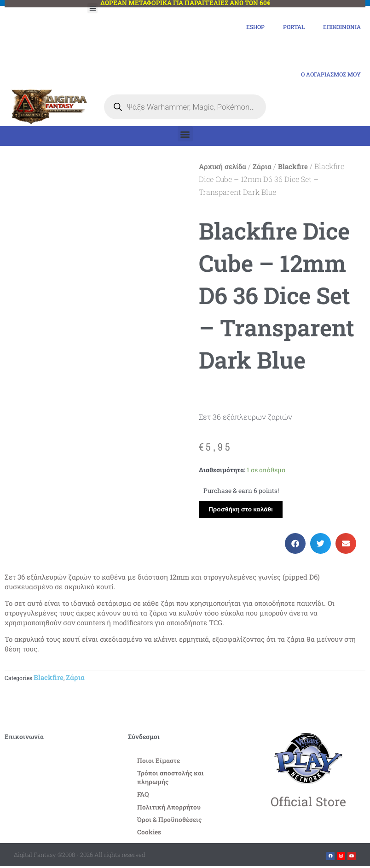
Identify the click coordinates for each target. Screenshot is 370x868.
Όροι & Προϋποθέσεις (169, 821)
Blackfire (293, 168)
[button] (93, 9)
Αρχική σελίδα (223, 168)
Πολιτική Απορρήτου (169, 809)
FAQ (143, 797)
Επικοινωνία (339, 27)
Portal (287, 27)
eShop (246, 27)
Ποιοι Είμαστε (159, 762)
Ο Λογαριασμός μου (327, 76)
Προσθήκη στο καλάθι (241, 511)
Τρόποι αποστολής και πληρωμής (171, 779)
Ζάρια (262, 168)
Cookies (149, 834)
